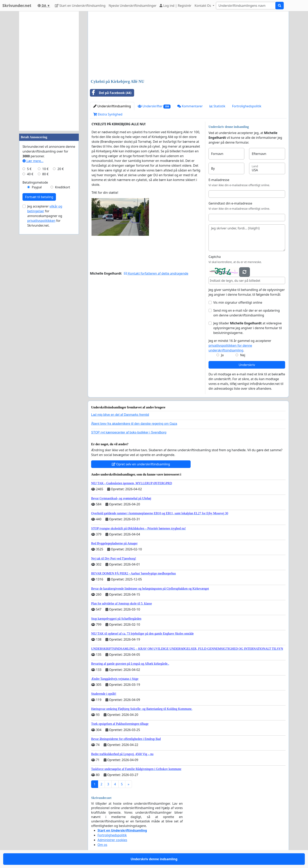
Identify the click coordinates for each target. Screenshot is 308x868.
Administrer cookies (112, 840)
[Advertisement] (188, 46)
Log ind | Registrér (175, 6)
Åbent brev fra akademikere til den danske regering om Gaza (134, 424)
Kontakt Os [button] (203, 6)
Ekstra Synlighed (108, 114)
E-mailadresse (219, 180)
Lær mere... (33, 161)
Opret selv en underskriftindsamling (141, 464)
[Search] (246, 6)
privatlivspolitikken (41, 221)
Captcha (215, 257)
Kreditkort (62, 187)
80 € (45, 174)
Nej (243, 355)
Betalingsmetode (35, 182)
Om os (102, 845)
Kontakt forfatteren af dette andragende (156, 273)
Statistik (217, 106)
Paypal (37, 187)
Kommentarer (190, 106)
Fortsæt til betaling (39, 197)
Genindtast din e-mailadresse (230, 203)
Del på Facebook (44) (111, 93)
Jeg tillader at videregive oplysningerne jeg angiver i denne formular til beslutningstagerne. (248, 328)
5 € (29, 169)
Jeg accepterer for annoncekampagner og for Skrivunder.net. (45, 216)
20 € (61, 169)
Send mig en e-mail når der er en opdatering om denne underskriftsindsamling (247, 313)
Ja (222, 355)
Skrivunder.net (17, 5)
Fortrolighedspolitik (247, 106)
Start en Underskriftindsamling (80, 6)
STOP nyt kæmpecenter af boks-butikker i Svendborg (129, 432)
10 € (45, 169)
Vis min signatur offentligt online (238, 302)
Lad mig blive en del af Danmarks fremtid (120, 415)
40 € (30, 174)
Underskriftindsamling (112, 106)
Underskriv (247, 365)
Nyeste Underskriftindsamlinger (133, 6)
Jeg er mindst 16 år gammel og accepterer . (240, 345)
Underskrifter (154, 106)
